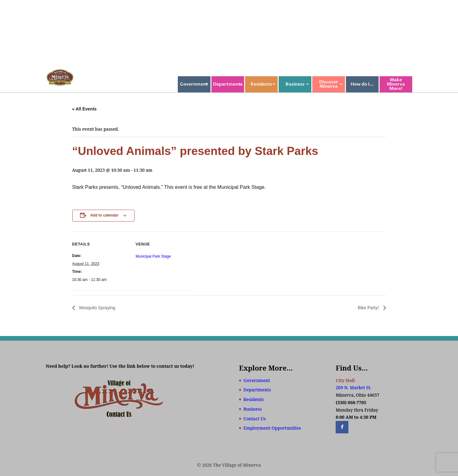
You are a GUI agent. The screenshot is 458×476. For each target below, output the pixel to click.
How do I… (362, 84)
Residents (261, 84)
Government (194, 84)
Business (295, 84)
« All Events (85, 109)
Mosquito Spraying (97, 308)
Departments (228, 84)
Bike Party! (369, 308)
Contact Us (255, 419)
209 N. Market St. (353, 387)
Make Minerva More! (396, 84)
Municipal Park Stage (153, 256)
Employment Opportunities (272, 428)
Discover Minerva (329, 84)
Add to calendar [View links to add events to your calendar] (104, 215)
